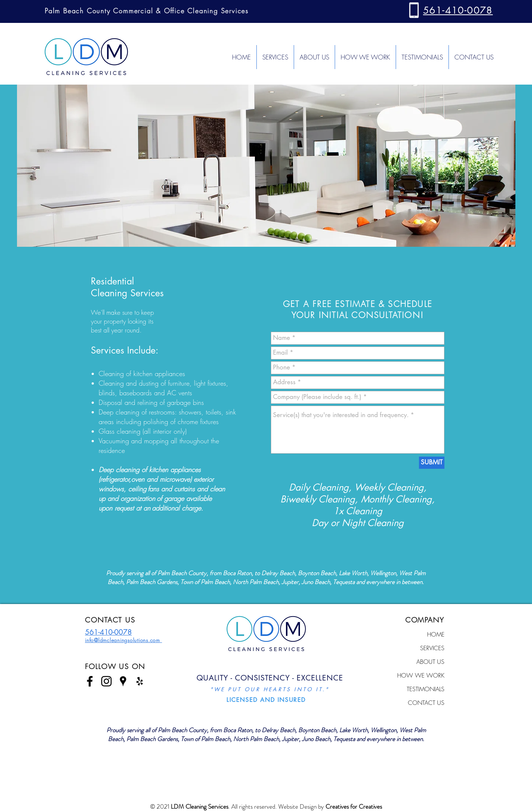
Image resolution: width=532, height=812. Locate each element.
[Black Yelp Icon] (140, 681)
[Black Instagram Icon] (106, 681)
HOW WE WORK (421, 675)
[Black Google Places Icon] (123, 681)
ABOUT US (430, 662)
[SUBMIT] (432, 463)
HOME (436, 634)
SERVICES (432, 648)
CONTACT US (426, 703)
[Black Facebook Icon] (90, 681)
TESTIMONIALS (426, 689)
